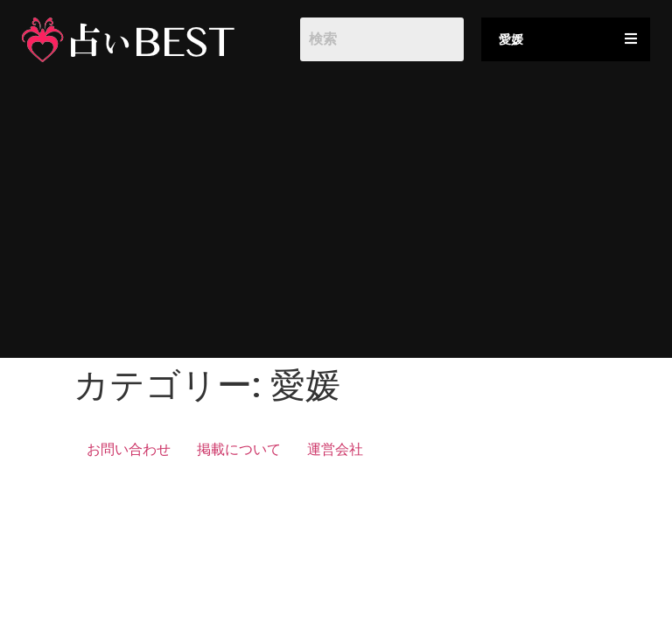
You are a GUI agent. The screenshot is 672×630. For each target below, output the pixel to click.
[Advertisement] (336, 218)
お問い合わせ (129, 449)
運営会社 (335, 449)
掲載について (239, 449)
